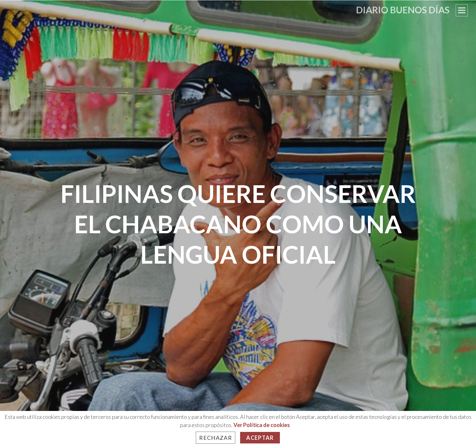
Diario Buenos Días (403, 10)
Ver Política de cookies (262, 425)
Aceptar (260, 438)
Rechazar (216, 438)
